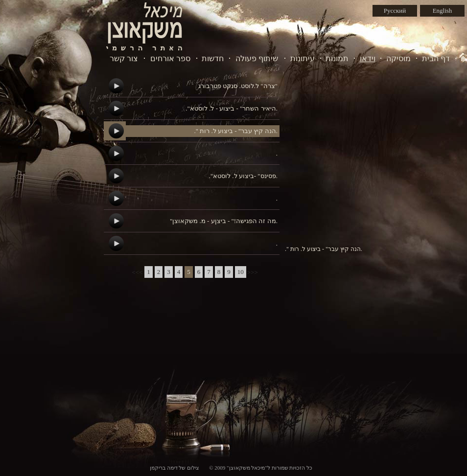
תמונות (337, 58)
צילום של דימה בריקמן (175, 468)
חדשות (213, 58)
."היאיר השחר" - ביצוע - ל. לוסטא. (232, 108)
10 (241, 272)
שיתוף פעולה (257, 58)
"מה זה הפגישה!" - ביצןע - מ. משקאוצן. (224, 221)
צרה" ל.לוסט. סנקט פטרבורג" (238, 86)
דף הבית (436, 58)
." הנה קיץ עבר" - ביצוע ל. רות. (235, 131)
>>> (253, 272)
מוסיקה (398, 58)
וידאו (368, 58)
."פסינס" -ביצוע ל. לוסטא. (243, 176)
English (443, 11)
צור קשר (124, 58)
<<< (137, 272)
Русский (395, 11)
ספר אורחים (170, 58)
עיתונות (303, 58)
